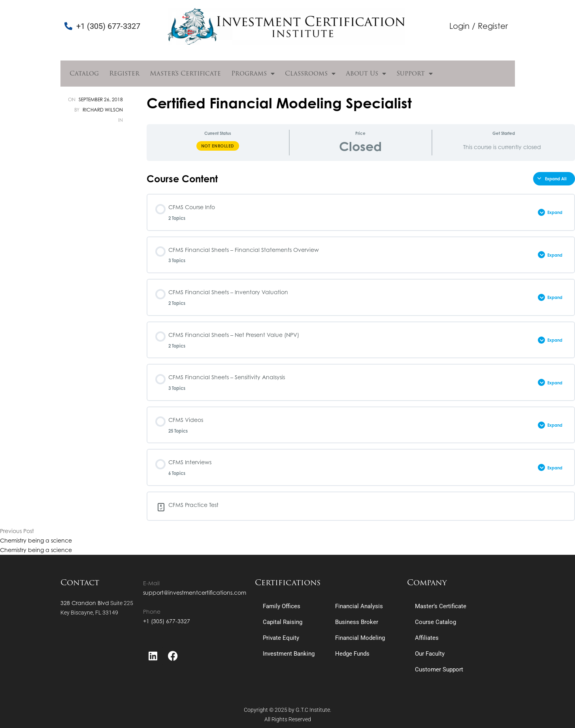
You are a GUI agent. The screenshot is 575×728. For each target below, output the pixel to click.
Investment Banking (289, 654)
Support (415, 74)
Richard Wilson (103, 110)
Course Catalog (435, 622)
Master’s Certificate (185, 73)
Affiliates (427, 638)
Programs (253, 74)
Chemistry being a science (36, 540)
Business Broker (357, 622)
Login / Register (479, 26)
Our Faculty (430, 654)
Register (124, 73)
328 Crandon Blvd (85, 603)
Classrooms (310, 74)
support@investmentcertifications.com (195, 593)
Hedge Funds (352, 654)
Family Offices (282, 606)
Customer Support (439, 669)
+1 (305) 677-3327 (167, 621)
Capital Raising (283, 622)
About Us (366, 74)
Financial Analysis (359, 606)
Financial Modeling (360, 638)
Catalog (84, 73)
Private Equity (281, 638)
